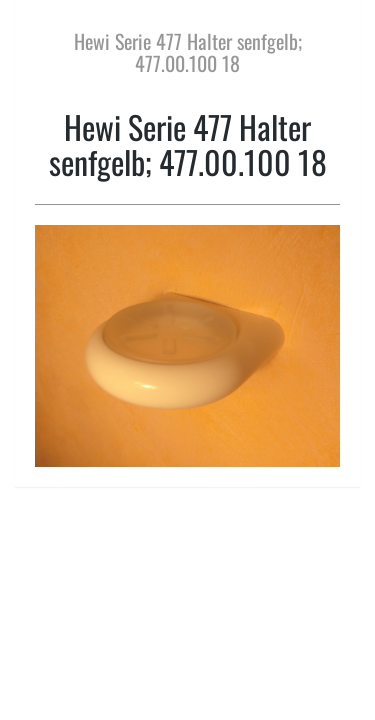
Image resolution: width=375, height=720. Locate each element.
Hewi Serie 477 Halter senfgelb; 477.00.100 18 (188, 52)
